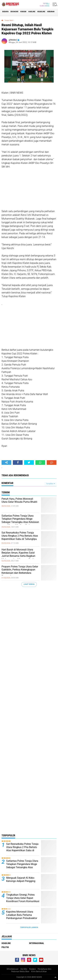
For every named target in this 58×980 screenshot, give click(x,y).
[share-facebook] (18, 463)
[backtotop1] (55, 977)
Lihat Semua (29, 584)
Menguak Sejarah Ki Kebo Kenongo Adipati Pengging (21, 879)
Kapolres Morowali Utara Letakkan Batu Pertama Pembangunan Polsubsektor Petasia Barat (22, 916)
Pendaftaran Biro (45, 969)
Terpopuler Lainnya (29, 927)
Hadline (32, 12)
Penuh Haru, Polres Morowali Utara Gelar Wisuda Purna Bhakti (19, 500)
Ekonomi (14, 12)
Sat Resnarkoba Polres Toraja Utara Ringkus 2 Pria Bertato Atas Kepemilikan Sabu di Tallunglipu (20, 536)
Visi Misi (24, 969)
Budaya (5, 12)
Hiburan (51, 12)
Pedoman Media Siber (20, 972)
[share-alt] (6, 463)
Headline (41, 12)
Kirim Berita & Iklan (39, 972)
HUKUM (23, 12)
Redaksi (32, 969)
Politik (5, 947)
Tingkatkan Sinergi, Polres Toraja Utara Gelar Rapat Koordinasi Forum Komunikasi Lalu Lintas (23, 900)
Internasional (37, 943)
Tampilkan (50, 484)
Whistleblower (13, 969)
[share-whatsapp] (40, 463)
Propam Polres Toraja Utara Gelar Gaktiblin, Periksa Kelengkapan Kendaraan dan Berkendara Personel (20, 571)
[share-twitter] (29, 463)
